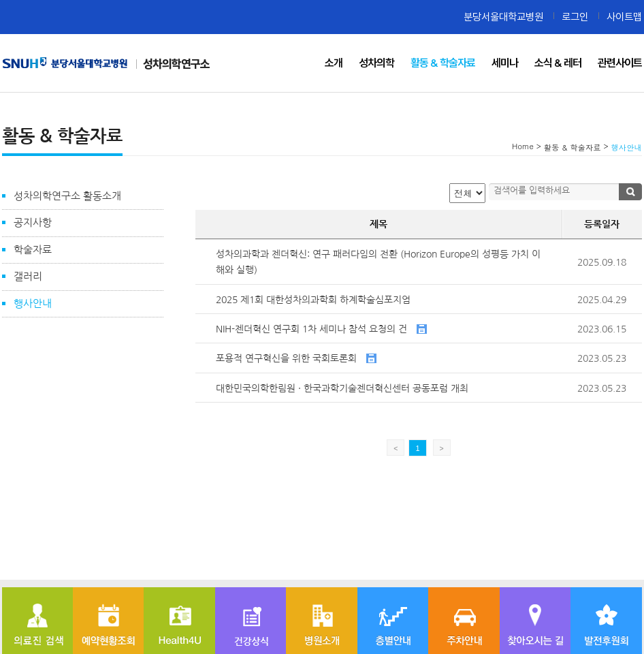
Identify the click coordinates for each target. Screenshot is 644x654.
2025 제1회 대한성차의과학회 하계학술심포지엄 (313, 300)
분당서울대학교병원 (503, 17)
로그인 (575, 17)
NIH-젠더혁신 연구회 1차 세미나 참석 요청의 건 (321, 329)
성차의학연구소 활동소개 (67, 196)
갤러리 (28, 276)
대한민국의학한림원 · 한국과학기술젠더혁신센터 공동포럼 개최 (342, 388)
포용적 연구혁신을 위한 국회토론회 (296, 358)
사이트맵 (624, 17)
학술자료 (33, 250)
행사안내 (33, 303)
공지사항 (33, 222)
